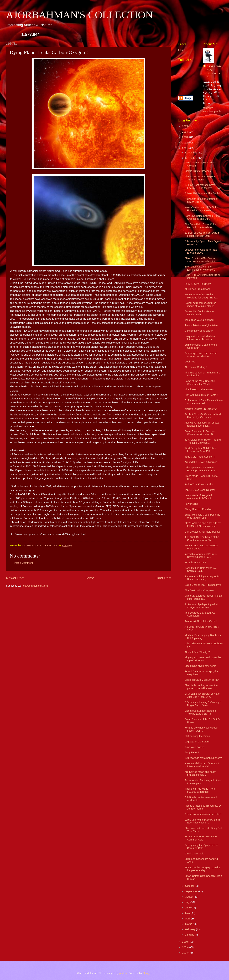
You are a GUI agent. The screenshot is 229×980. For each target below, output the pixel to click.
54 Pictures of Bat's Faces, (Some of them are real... (204, 402)
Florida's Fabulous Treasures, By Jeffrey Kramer (203, 807)
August (189, 897)
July (188, 902)
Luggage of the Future (197, 742)
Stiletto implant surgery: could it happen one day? (202, 869)
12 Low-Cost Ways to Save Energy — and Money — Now (203, 186)
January (190, 935)
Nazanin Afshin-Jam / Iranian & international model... (202, 765)
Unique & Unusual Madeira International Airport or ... (200, 338)
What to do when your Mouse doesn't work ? (201, 729)
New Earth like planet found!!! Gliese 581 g (201, 200)
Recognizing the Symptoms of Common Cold (201, 847)
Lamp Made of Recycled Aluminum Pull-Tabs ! (198, 497)
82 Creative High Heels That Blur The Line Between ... (203, 441)
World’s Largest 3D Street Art (201, 409)
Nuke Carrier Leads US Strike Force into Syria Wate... (201, 209)
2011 (185, 148)
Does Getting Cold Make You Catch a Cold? (201, 570)
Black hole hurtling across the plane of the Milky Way (201, 687)
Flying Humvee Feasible (198, 509)
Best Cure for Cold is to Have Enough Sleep (201, 251)
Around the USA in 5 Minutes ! (202, 462)
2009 (185, 947)
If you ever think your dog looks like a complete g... (202, 578)
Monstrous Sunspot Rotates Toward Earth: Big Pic (200, 712)
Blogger (147, 973)
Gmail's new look (194, 854)
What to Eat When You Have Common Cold (201, 838)
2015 (185, 126)
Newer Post (15, 578)
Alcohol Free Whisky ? (197, 652)
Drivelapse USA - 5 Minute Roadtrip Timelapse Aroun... (202, 469)
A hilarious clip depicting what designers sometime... (201, 606)
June (188, 908)
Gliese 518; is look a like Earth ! (202, 193)
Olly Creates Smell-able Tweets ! (203, 532)
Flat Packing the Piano (197, 736)
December (191, 153)
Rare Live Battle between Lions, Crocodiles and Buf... (202, 217)
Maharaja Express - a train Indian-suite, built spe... (204, 597)
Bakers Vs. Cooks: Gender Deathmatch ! (200, 313)
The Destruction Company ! (200, 590)
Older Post (163, 578)
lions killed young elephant (199, 320)
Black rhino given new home (200, 666)
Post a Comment (23, 563)
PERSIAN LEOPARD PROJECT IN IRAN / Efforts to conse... (203, 525)
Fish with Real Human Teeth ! (201, 395)
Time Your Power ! (195, 747)
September (192, 891)
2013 (185, 137)
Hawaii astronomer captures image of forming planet (200, 304)
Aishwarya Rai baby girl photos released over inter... (202, 424)
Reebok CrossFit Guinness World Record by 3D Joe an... (203, 416)
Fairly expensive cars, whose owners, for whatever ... (201, 355)
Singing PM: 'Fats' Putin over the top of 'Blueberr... (203, 659)
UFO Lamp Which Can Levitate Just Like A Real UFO (202, 695)
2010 (185, 942)
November (191, 158)
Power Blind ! (192, 504)
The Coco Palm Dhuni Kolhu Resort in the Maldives (201, 226)
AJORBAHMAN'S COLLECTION (79, 15)
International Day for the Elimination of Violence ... (200, 268)
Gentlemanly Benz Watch (199, 331)
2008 (185, 953)
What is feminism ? (195, 563)
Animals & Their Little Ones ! (201, 621)
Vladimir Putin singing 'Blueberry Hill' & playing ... (203, 637)
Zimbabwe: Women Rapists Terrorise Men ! (200, 178)
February (191, 929)
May (188, 913)
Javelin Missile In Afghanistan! (201, 325)
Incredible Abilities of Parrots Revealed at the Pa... (201, 556)
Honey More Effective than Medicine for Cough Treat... (201, 296)
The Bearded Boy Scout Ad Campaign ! (200, 614)
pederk (123, 973)
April (188, 919)
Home (89, 578)
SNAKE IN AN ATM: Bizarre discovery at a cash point (200, 260)
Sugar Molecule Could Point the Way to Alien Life (202, 516)
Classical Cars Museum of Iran (202, 680)
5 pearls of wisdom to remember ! (203, 814)
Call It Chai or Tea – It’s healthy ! (203, 585)
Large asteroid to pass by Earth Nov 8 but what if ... (202, 821)
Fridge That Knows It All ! (199, 484)
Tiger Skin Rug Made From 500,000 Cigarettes (200, 790)
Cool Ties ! (191, 362)
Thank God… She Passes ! (200, 389)
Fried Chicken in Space (198, 284)
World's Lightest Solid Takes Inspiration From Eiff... (200, 450)
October (190, 886)
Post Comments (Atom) (35, 586)
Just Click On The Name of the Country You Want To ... (202, 539)
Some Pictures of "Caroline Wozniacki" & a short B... (200, 433)
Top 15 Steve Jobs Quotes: (200, 490)
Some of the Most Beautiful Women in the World (200, 383)
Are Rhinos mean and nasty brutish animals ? (200, 773)
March (189, 924)
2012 (185, 143)
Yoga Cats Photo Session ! (200, 457)
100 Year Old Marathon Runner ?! (204, 758)
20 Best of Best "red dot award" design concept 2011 (202, 234)
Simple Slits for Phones (198, 171)
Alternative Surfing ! (196, 367)
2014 (185, 132)
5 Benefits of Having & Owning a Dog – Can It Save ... (203, 704)
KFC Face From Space (198, 289)
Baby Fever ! (192, 752)
